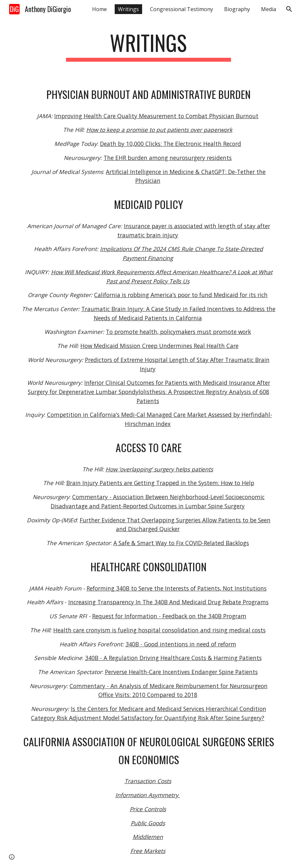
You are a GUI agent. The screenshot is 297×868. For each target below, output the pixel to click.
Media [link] (269, 9)
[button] (289, 9)
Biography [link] (237, 9)
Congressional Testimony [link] (181, 9)
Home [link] (99, 9)
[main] (149, 46)
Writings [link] (128, 9)
